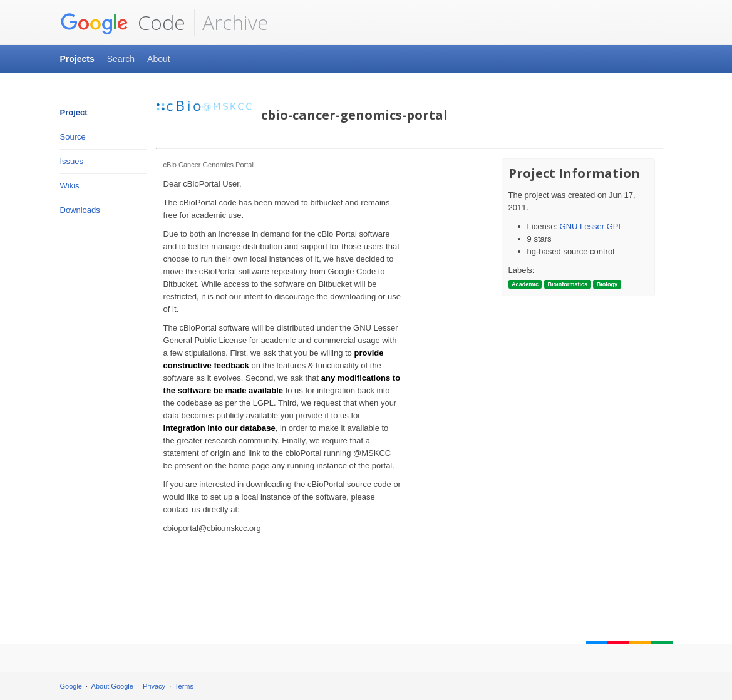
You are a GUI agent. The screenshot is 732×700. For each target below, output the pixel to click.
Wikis (70, 186)
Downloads (80, 210)
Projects (77, 59)
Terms (184, 686)
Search (121, 59)
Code (123, 23)
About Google (112, 686)
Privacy (154, 686)
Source (73, 137)
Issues (72, 161)
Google (71, 686)
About (159, 59)
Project (74, 112)
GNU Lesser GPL (591, 226)
